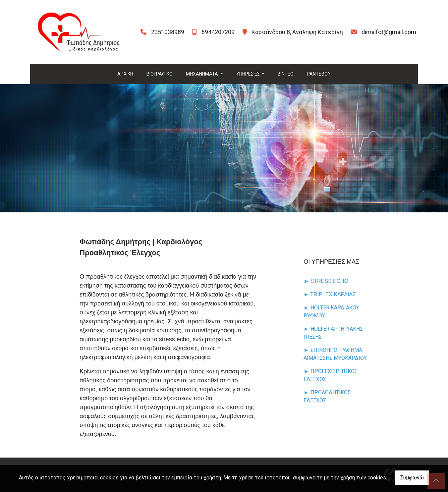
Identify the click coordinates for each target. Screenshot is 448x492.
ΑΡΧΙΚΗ (125, 74)
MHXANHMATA (202, 74)
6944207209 (218, 32)
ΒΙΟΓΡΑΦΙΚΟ (160, 74)
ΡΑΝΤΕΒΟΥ (319, 74)
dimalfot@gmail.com (389, 32)
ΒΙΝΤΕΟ (286, 74)
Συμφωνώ (412, 478)
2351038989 (168, 32)
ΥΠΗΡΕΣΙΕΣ (249, 74)
